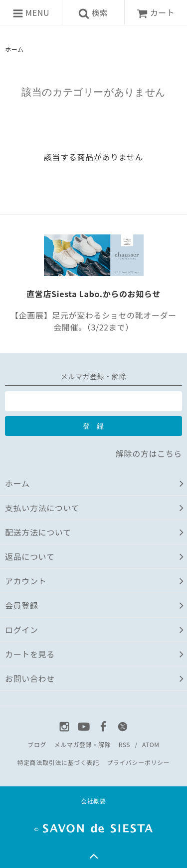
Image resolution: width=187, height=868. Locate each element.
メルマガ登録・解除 (83, 744)
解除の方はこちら (149, 453)
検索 (93, 13)
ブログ (37, 744)
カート (156, 12)
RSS (124, 744)
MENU (31, 13)
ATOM (151, 744)
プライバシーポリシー (138, 762)
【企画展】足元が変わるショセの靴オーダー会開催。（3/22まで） (93, 321)
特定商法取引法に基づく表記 (58, 762)
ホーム (14, 49)
